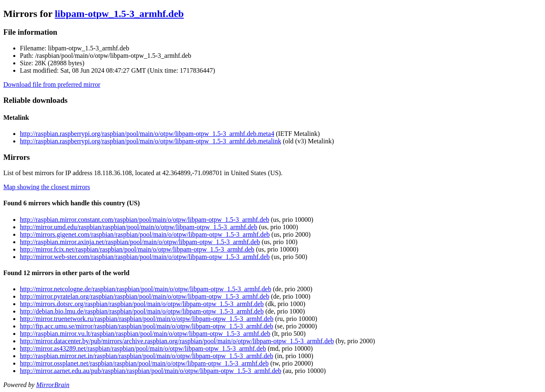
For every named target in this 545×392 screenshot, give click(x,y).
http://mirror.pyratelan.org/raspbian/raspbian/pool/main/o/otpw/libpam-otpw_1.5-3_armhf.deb (145, 296)
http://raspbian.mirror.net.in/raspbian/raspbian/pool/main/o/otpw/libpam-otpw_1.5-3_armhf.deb (147, 356)
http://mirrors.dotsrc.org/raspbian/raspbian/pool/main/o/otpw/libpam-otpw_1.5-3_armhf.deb (142, 304)
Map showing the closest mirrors (47, 187)
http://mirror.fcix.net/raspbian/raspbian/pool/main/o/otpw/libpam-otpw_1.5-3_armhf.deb (137, 249)
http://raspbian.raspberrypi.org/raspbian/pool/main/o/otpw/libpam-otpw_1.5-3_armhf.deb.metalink (151, 141)
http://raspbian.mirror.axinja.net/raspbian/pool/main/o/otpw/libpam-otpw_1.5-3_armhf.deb (140, 242)
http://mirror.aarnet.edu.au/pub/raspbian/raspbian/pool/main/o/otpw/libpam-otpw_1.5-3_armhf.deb (151, 371)
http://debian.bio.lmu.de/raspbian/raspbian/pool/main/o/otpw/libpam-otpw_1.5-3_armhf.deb (142, 311)
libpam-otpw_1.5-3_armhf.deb (119, 14)
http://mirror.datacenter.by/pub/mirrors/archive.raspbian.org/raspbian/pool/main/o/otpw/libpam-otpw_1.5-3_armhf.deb (177, 341)
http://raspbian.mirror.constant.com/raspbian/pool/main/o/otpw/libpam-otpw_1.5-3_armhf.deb (145, 220)
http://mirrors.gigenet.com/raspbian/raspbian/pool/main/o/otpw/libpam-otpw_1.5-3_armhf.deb (145, 234)
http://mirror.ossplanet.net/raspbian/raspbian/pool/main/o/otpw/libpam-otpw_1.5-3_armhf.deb (144, 363)
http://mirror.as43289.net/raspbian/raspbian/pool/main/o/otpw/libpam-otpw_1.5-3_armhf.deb (143, 348)
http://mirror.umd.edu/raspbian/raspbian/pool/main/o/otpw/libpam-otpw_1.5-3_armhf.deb (139, 227)
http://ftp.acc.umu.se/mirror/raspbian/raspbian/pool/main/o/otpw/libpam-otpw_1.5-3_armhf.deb (147, 326)
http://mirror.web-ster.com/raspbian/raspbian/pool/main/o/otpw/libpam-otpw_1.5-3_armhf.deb (145, 257)
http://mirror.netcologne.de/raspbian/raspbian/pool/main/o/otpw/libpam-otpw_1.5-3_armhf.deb (146, 289)
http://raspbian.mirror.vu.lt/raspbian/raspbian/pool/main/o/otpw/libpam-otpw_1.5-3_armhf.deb (145, 334)
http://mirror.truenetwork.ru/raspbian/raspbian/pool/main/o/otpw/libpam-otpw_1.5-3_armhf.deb (147, 319)
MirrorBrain (53, 385)
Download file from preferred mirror (52, 84)
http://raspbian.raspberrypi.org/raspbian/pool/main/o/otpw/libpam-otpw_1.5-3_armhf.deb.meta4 (147, 134)
